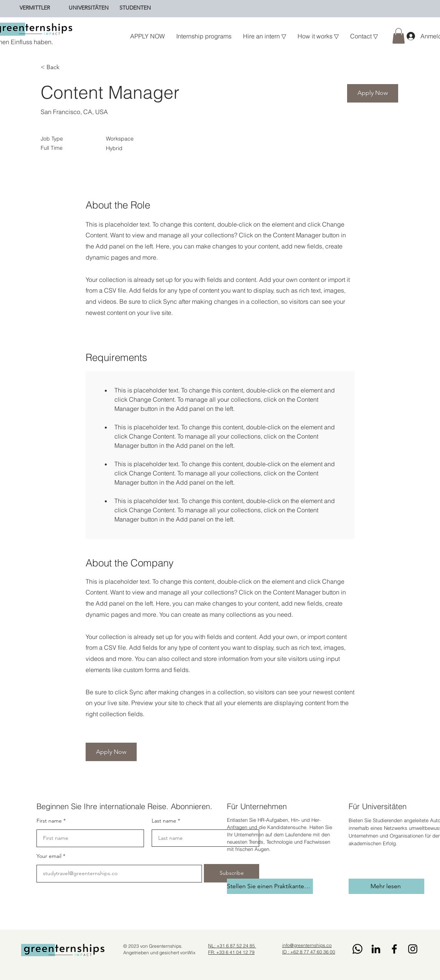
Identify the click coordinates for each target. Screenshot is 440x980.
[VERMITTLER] (35, 8)
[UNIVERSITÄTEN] (89, 8)
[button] (399, 36)
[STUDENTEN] (135, 8)
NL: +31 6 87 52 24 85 (232, 946)
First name (49, 821)
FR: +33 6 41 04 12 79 (231, 952)
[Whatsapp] (357, 949)
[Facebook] (394, 949)
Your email (49, 856)
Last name (164, 821)
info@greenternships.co (307, 945)
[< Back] (68, 67)
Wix (192, 953)
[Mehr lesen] (386, 886)
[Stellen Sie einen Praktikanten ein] (270, 886)
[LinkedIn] (376, 949)
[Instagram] (413, 949)
